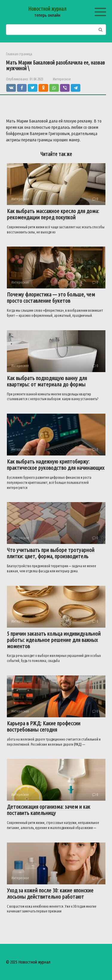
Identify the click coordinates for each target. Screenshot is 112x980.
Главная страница (19, 54)
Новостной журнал (47, 9)
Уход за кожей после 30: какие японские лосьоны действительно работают (50, 893)
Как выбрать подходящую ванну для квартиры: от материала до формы (47, 381)
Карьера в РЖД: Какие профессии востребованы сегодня (44, 726)
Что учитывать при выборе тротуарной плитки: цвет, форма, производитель (51, 553)
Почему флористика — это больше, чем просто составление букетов (51, 298)
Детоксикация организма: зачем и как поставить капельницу (49, 810)
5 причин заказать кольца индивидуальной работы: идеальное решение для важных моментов (54, 640)
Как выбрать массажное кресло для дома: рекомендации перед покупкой (53, 214)
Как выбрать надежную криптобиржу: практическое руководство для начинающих (56, 465)
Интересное (62, 79)
